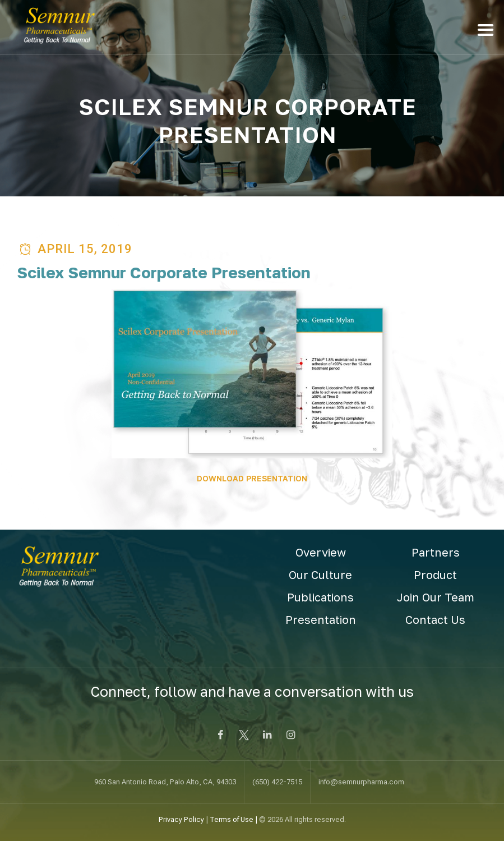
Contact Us (435, 619)
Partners (436, 552)
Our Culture (320, 575)
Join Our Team (436, 597)
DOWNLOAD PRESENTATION (252, 478)
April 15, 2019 (85, 249)
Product (435, 575)
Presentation (321, 619)
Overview (321, 552)
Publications (320, 597)
